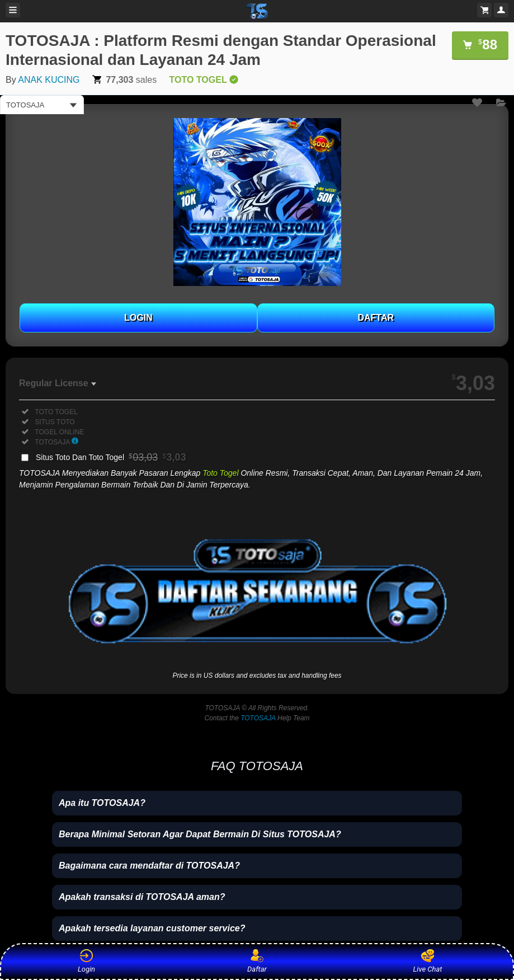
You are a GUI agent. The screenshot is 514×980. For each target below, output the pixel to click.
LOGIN (138, 318)
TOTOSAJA (258, 718)
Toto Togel (220, 473)
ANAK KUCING (49, 80)
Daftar (255, 961)
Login (86, 961)
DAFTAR (376, 318)
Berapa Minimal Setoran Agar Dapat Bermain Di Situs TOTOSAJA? (200, 834)
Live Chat (428, 961)
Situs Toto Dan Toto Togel (111, 457)
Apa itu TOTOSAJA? (102, 803)
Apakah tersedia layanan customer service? (152, 928)
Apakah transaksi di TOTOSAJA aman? (142, 897)
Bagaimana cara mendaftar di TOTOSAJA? (149, 866)
